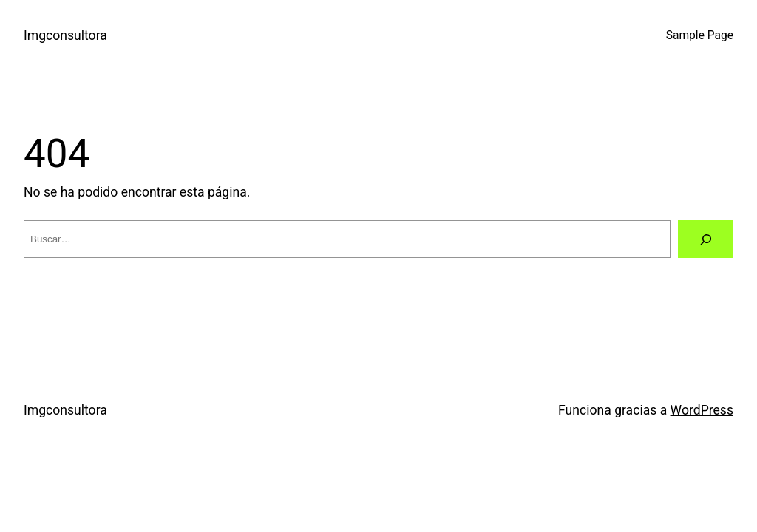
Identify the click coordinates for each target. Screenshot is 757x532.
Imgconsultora (65, 35)
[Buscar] (706, 239)
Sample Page (700, 35)
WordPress (702, 410)
